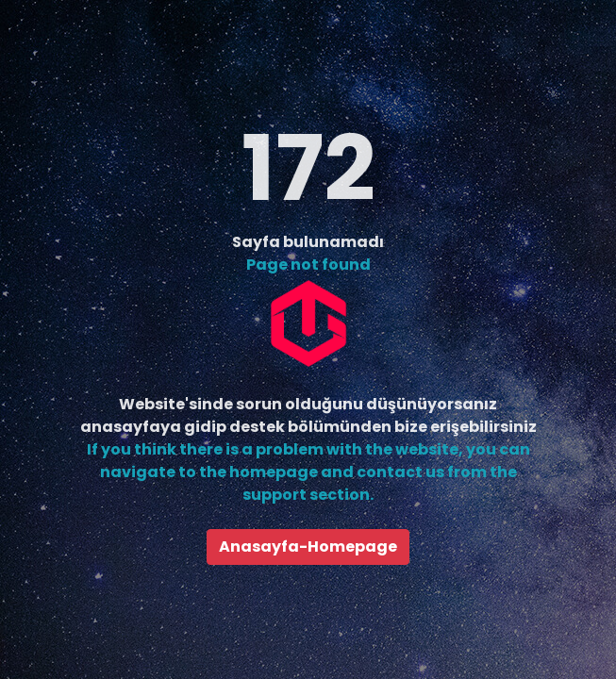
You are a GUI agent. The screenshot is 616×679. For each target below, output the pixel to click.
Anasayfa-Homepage (308, 547)
